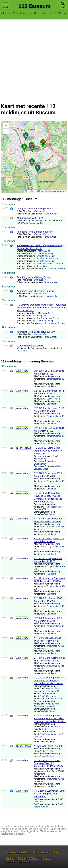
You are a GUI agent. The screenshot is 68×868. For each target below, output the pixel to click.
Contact (10, 858)
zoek (63, 8)
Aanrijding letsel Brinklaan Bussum (35, 232)
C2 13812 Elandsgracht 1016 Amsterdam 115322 (49, 392)
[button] (38, 168)
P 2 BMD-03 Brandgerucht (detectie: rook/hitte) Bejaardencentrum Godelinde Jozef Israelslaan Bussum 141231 (41, 308)
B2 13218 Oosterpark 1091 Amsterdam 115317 (48, 560)
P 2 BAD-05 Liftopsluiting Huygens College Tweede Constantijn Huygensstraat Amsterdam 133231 (48, 497)
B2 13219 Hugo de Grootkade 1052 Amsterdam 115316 (49, 580)
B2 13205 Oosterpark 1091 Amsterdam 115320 (48, 475)
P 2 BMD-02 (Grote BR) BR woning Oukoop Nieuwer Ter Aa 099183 (49, 451)
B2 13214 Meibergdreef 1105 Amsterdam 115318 (49, 540)
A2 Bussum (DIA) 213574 (30, 218)
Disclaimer (25, 861)
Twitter (21, 858)
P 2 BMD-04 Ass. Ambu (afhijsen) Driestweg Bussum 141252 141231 (40, 247)
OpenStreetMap (46, 191)
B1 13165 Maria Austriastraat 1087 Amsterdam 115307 (49, 659)
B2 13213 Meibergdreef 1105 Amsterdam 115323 (49, 410)
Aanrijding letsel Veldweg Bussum (34, 277)
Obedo (54, 852)
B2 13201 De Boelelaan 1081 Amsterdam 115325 (49, 372)
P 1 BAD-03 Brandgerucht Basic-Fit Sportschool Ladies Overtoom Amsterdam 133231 (50, 718)
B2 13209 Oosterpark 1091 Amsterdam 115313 (48, 619)
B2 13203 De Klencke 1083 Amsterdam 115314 (48, 600)
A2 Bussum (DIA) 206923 (30, 346)
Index (3, 13)
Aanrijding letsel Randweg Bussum (35, 209)
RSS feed (34, 858)
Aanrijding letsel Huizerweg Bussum (36, 291)
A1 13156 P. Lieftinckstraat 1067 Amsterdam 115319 (48, 520)
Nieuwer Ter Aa (24, 448)
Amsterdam (22, 371)
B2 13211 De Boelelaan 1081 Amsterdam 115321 (49, 429)
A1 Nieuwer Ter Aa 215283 (48, 746)
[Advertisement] (34, 59)
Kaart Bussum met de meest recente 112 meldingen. (33, 157)
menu (5, 5)
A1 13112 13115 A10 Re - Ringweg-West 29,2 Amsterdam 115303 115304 (49, 763)
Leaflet (29, 191)
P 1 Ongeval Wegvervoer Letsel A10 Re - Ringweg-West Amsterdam (50, 794)
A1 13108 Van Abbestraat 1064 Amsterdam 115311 (47, 639)
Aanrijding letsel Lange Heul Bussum (36, 332)
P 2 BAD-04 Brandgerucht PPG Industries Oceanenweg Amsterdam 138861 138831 (50, 681)
